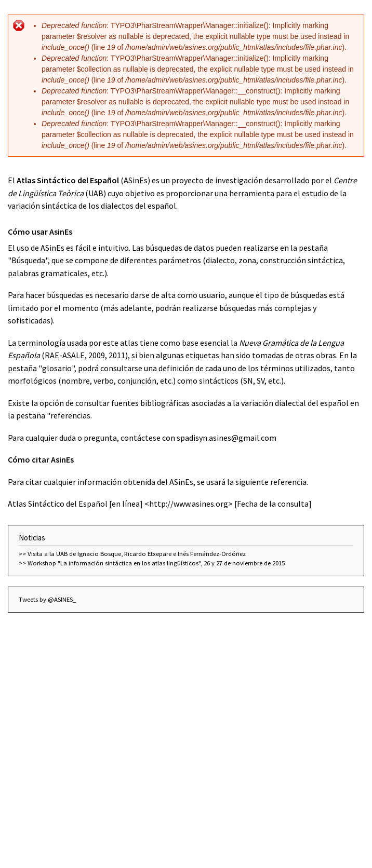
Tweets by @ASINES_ (47, 599)
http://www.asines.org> (191, 504)
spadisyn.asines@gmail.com (227, 438)
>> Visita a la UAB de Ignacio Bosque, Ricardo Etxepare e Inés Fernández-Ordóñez (132, 553)
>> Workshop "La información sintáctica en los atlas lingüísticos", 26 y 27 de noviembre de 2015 (152, 563)
